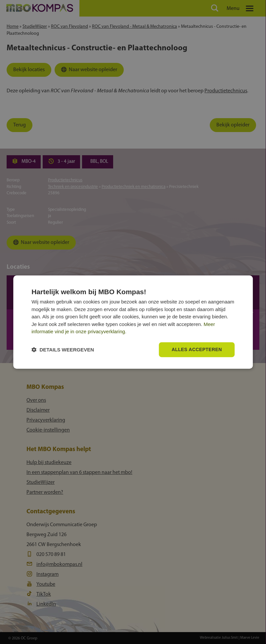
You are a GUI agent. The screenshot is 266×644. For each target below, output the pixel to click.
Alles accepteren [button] (197, 349)
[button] (63, 350)
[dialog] (133, 322)
